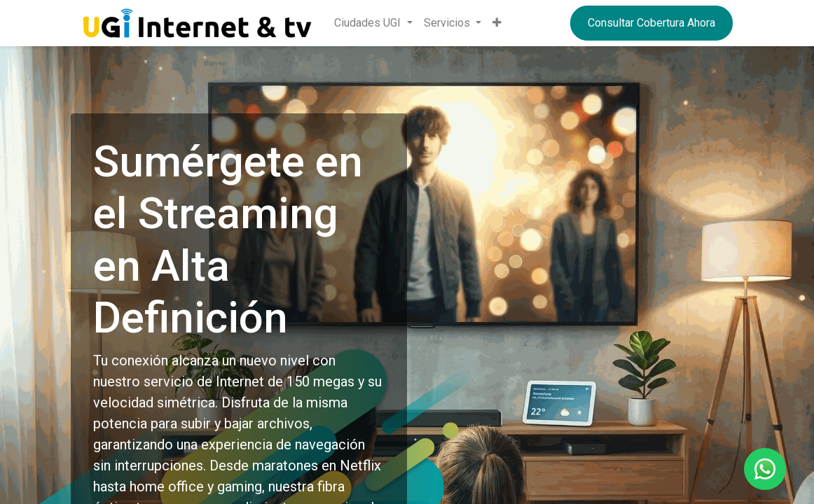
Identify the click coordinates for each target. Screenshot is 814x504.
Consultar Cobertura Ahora (651, 23)
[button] (497, 23)
